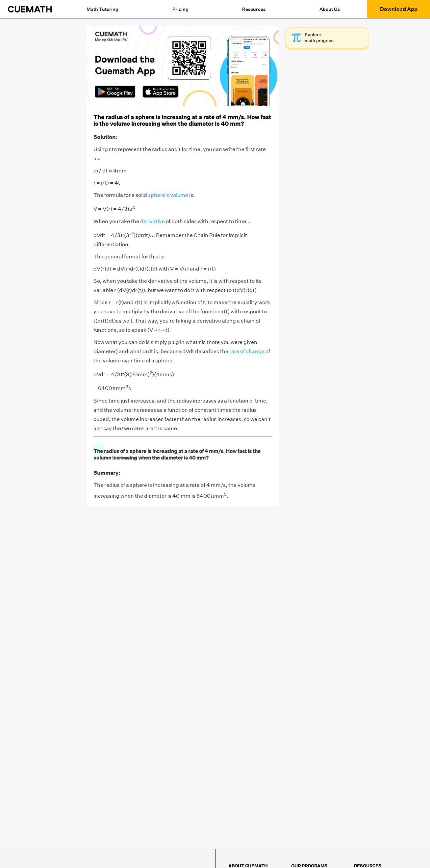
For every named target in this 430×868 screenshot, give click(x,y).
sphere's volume (168, 195)
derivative (152, 221)
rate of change (247, 351)
